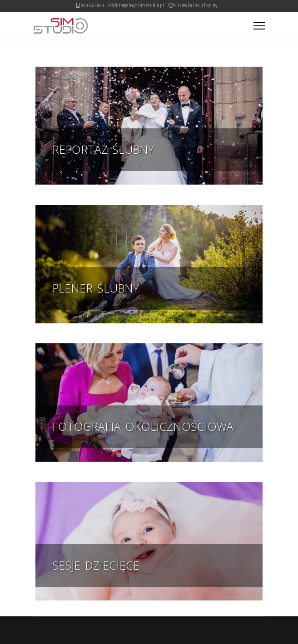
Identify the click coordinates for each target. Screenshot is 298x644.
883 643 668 (92, 6)
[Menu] (259, 26)
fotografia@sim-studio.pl (139, 6)
